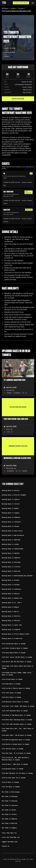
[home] (4, 3)
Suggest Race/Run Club (10, 842)
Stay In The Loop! (21, 3)
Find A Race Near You (9, 833)
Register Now (18, 99)
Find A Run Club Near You (11, 837)
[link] (5, 8)
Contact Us (6, 846)
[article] (18, 179)
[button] (32, 3)
